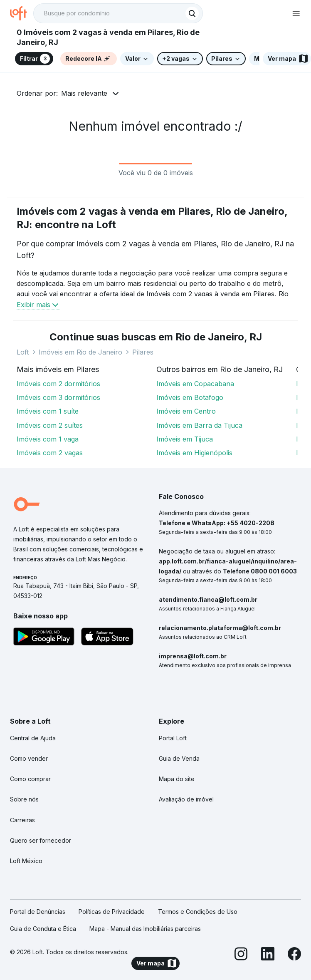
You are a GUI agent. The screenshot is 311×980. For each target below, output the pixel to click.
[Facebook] (294, 955)
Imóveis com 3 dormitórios (58, 397)
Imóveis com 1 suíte (48, 411)
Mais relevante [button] (84, 93)
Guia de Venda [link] (179, 758)
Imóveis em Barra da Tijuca (199, 425)
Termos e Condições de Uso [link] (198, 912)
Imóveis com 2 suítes (50, 425)
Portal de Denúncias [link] (38, 912)
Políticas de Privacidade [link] (112, 912)
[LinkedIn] (268, 955)
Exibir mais (38, 305)
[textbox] (118, 13)
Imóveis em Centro (186, 411)
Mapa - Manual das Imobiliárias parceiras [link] (145, 929)
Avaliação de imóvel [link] (186, 799)
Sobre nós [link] (24, 799)
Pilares (143, 352)
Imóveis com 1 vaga (48, 439)
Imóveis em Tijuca (185, 439)
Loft (23, 352)
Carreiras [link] (22, 820)
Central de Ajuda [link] (33, 738)
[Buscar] (192, 13)
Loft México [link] (26, 861)
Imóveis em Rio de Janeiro (80, 352)
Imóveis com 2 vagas (50, 453)
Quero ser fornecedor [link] (41, 840)
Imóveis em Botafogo (190, 397)
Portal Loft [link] (173, 738)
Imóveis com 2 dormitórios (58, 384)
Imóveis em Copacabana (195, 384)
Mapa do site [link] (177, 779)
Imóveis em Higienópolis (194, 453)
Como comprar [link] (30, 779)
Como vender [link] (29, 758)
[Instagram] (241, 955)
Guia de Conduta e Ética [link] (43, 929)
